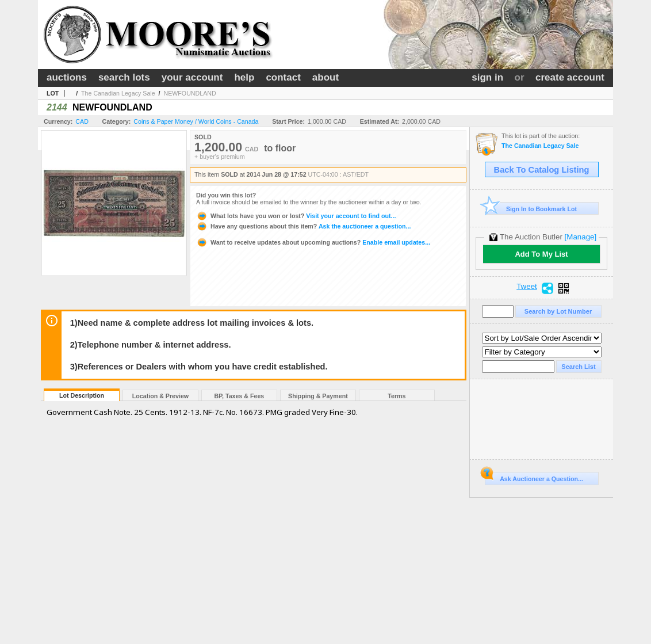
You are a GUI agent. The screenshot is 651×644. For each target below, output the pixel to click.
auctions (67, 77)
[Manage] (581, 237)
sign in (487, 77)
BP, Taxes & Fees (240, 396)
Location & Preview (160, 396)
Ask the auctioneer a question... (303, 226)
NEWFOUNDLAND (189, 93)
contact (283, 77)
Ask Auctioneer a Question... (534, 477)
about (325, 77)
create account (570, 77)
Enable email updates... (313, 242)
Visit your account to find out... (296, 216)
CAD (82, 121)
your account (192, 77)
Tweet (527, 287)
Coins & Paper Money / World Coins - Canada (196, 121)
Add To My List (541, 254)
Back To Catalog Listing (542, 170)
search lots (124, 77)
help (244, 77)
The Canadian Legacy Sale (118, 93)
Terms (397, 396)
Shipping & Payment (318, 396)
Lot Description (82, 395)
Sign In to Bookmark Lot (531, 209)
